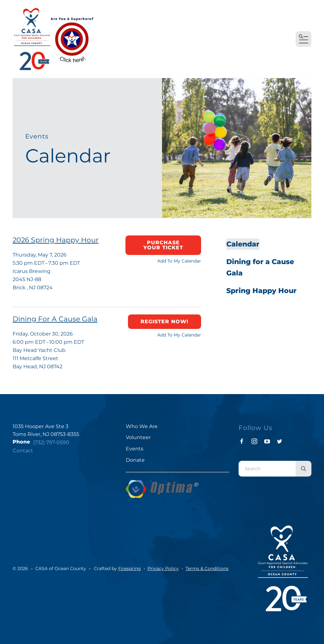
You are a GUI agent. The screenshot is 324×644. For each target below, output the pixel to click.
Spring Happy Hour (261, 291)
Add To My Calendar (179, 261)
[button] (304, 39)
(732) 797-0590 (51, 442)
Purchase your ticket (163, 245)
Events (135, 449)
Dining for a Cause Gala (260, 267)
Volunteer (138, 437)
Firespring (130, 568)
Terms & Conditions (207, 568)
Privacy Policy (163, 568)
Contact (23, 451)
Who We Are (142, 426)
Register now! (165, 322)
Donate (135, 460)
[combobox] (267, 469)
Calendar (243, 244)
